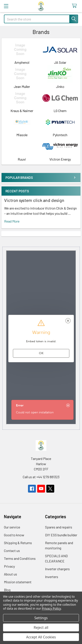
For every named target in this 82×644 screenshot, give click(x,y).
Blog (7, 590)
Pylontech (60, 135)
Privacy (9, 566)
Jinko (60, 86)
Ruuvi (22, 159)
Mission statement (18, 582)
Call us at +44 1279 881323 (41, 477)
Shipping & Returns (18, 543)
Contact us (12, 551)
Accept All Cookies (41, 637)
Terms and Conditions (20, 558)
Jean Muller (22, 86)
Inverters (52, 577)
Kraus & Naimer (22, 111)
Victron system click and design (34, 200)
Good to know (14, 535)
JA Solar (60, 62)
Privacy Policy (51, 608)
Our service (12, 527)
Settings (41, 618)
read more (12, 221)
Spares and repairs (59, 527)
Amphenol (22, 62)
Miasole (22, 135)
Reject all (41, 627)
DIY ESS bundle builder (61, 535)
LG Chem (60, 111)
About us (10, 574)
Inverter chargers (57, 569)
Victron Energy (60, 159)
